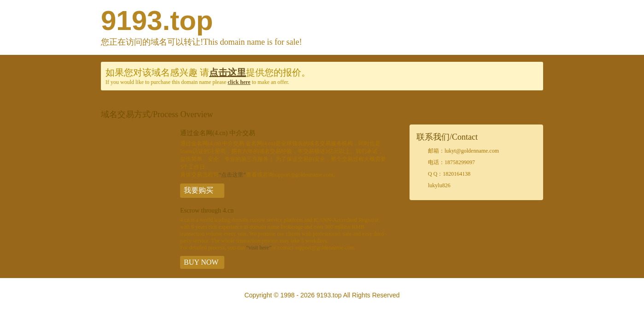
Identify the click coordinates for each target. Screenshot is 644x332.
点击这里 (228, 72)
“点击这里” (232, 175)
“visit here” (259, 248)
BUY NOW (201, 262)
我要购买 (199, 190)
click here (239, 82)
